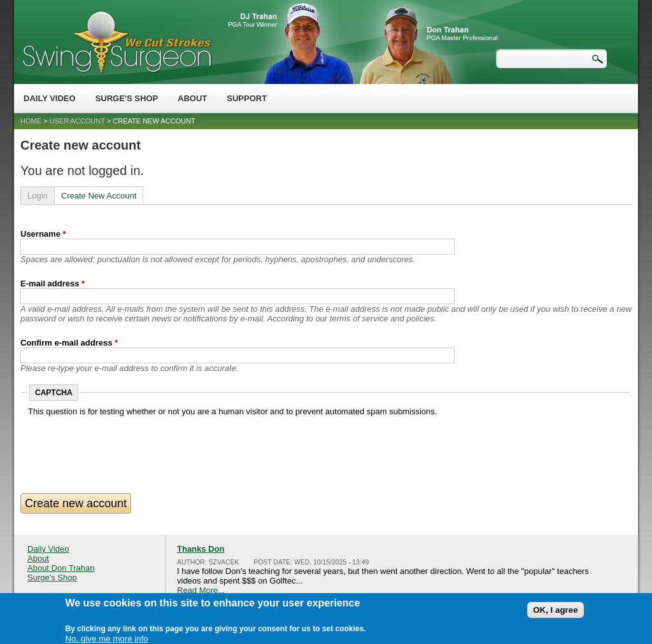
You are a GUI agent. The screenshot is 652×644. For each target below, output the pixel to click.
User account (77, 121)
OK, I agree (555, 608)
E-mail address (53, 283)
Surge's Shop (127, 98)
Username (43, 234)
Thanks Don (201, 549)
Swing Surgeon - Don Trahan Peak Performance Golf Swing (117, 42)
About (192, 98)
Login (38, 196)
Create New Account (99, 196)
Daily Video (50, 98)
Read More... (201, 590)
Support (247, 98)
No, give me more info (106, 637)
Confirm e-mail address (69, 343)
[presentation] (125, 441)
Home (31, 121)
